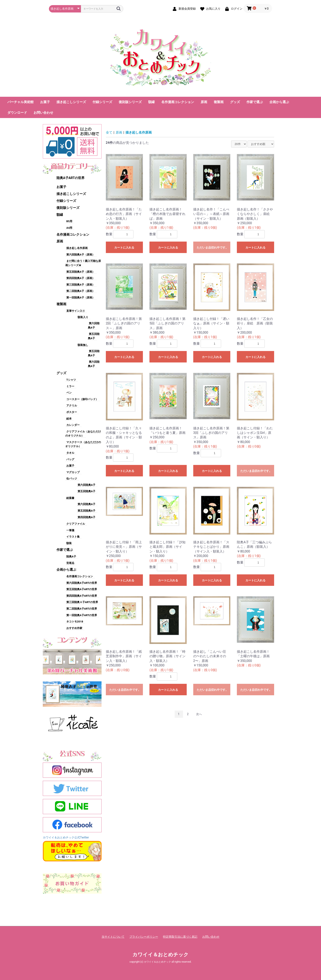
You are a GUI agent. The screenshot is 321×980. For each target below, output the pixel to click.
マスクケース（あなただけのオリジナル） (83, 444)
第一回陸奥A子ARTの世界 (82, 615)
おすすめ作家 (74, 628)
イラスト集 (73, 537)
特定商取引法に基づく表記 (180, 937)
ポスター (72, 412)
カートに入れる (124, 248)
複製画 (219, 102)
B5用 (69, 221)
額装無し (83, 345)
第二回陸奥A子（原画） (81, 291)
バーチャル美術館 (20, 102)
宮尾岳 (70, 563)
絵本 (69, 419)
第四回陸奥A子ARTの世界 (82, 596)
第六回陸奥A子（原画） (81, 255)
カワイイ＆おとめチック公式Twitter (66, 837)
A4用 (69, 228)
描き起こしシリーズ (71, 102)
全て (109, 132)
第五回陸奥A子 (86, 491)
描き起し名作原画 (77, 248)
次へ (199, 714)
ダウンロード (17, 113)
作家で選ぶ (255, 102)
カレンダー (73, 425)
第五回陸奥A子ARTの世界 (82, 589)
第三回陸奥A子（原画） (81, 285)
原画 (204, 102)
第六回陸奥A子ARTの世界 (82, 583)
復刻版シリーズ (130, 102)
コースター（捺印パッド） (82, 399)
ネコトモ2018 (75, 622)
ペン (69, 393)
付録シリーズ (102, 102)
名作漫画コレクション (178, 102)
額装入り (83, 317)
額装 (69, 543)
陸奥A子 (71, 556)
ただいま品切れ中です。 (212, 248)
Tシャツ (71, 380)
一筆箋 (70, 530)
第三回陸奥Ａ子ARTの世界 (82, 602)
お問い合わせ (43, 113)
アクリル (72, 406)
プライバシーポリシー (144, 937)
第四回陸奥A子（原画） (81, 278)
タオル (70, 453)
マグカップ (73, 472)
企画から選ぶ (279, 102)
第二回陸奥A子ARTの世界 (82, 609)
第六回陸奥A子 (86, 485)
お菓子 (45, 102)
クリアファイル (76, 524)
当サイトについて (113, 937)
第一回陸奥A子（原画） (81, 298)
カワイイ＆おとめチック (160, 955)
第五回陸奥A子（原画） (81, 272)
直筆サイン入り (76, 311)
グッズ (235, 102)
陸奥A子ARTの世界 (71, 178)
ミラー (70, 386)
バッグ (70, 459)
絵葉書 (70, 498)
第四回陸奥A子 (86, 517)
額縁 (151, 102)
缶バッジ (72, 479)
